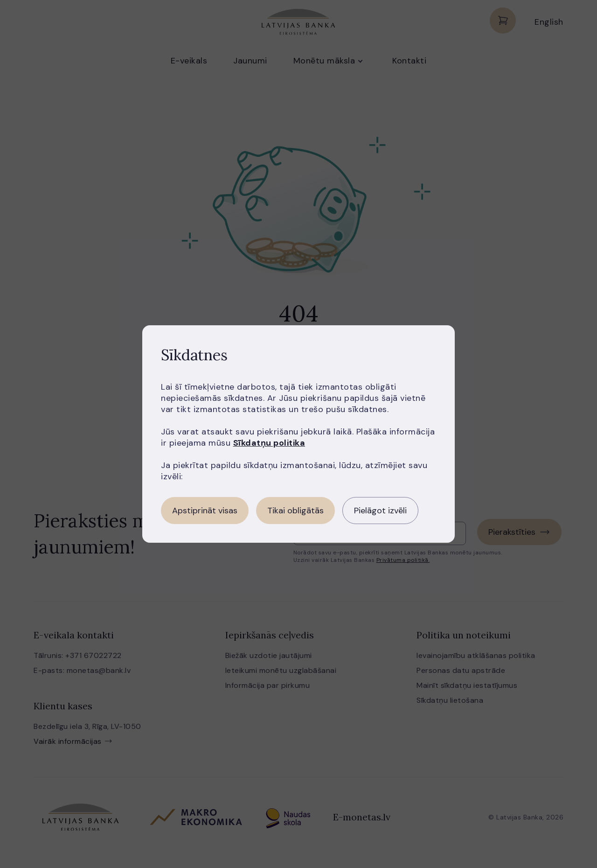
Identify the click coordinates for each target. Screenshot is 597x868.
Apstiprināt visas (205, 511)
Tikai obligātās (295, 511)
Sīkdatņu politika (269, 443)
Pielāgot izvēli (380, 511)
